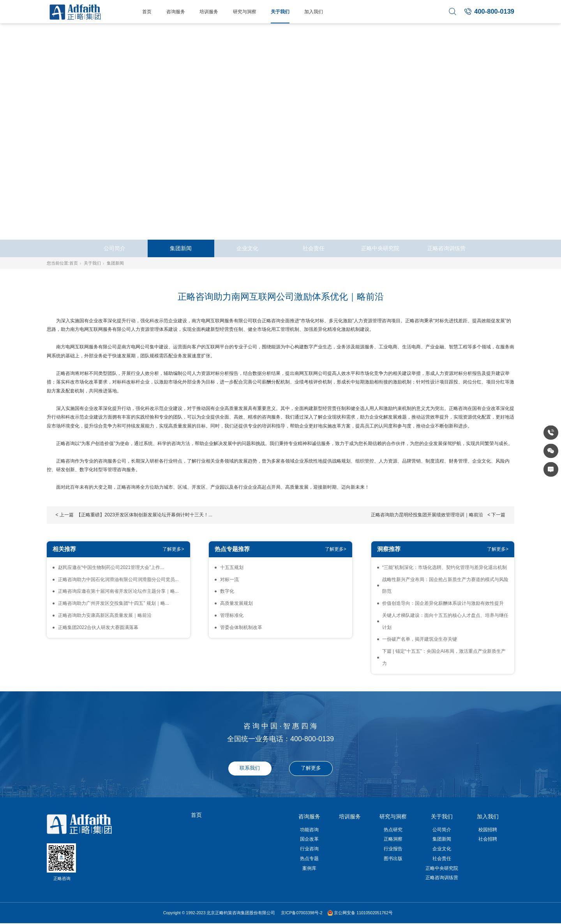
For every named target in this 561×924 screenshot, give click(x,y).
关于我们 (280, 12)
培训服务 (209, 12)
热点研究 (393, 830)
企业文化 (247, 248)
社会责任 (314, 248)
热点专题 (309, 859)
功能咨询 (309, 830)
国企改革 (309, 839)
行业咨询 (309, 849)
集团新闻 (181, 248)
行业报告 (393, 849)
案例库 (309, 868)
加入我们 (314, 12)
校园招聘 (488, 830)
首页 (147, 12)
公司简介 (115, 248)
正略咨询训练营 (446, 248)
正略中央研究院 (380, 248)
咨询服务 (176, 12)
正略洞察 (393, 839)
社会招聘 (488, 839)
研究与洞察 (245, 12)
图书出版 (393, 859)
